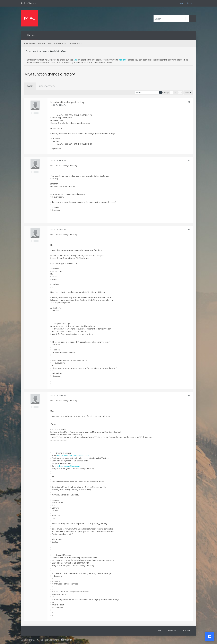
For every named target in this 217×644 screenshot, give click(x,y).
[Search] (171, 19)
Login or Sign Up (186, 3)
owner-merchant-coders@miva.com (73, 455)
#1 (189, 102)
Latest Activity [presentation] (47, 86)
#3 (189, 230)
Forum (29, 51)
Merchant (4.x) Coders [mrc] (55, 51)
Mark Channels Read (57, 43)
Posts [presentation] (30, 86)
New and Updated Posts (35, 43)
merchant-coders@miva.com (67, 466)
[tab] (30, 86)
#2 (189, 161)
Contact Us (171, 631)
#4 (189, 396)
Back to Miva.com (29, 3)
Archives (37, 51)
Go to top (186, 631)
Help (159, 631)
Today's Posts (75, 43)
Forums (31, 35)
